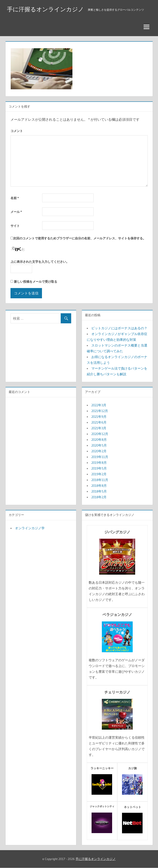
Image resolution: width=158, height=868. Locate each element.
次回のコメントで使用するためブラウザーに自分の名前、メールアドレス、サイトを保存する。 (80, 238)
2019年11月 (100, 457)
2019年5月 (99, 468)
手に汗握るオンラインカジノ (45, 9)
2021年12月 (100, 411)
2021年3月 (99, 428)
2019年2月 (99, 474)
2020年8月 (99, 440)
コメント (17, 131)
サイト (15, 226)
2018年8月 (99, 486)
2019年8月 (99, 463)
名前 (15, 198)
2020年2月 (99, 451)
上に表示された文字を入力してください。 (40, 262)
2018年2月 (99, 497)
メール (16, 212)
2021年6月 (99, 422)
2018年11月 (100, 480)
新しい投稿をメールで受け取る (36, 282)
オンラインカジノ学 (30, 528)
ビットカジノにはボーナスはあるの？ (119, 328)
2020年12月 (100, 434)
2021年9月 (99, 417)
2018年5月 (99, 491)
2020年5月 (99, 445)
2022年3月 (99, 405)
